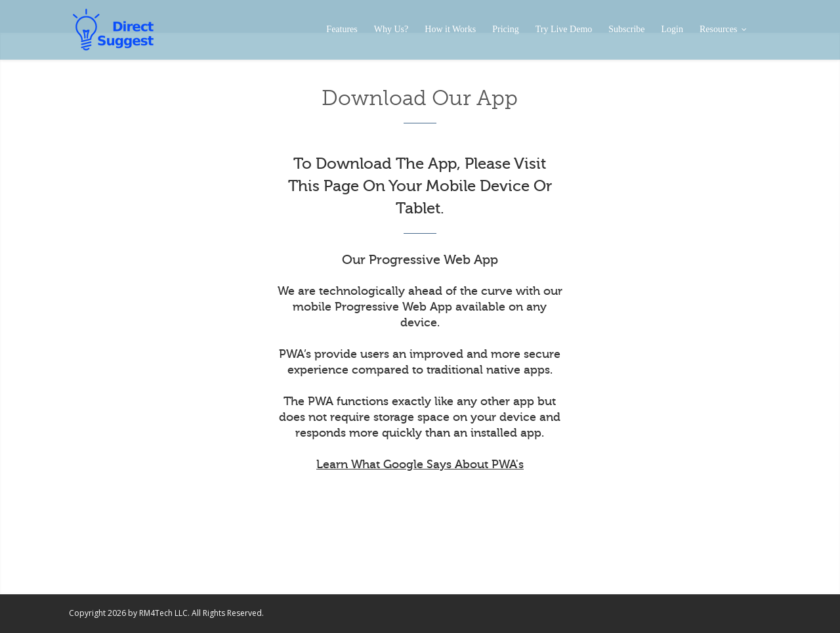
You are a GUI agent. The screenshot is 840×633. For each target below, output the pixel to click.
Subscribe (626, 29)
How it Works (450, 29)
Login (672, 29)
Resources (723, 29)
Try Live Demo (564, 29)
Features (342, 29)
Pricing (505, 29)
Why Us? (391, 29)
